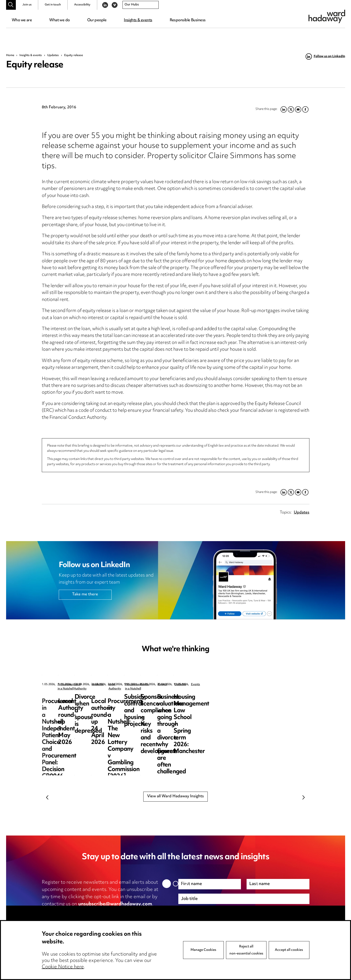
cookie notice (131, 911)
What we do (59, 20)
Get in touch (53, 5)
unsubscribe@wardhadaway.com (115, 904)
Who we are (22, 20)
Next (304, 797)
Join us (27, 5)
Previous (47, 797)
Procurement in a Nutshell (75, 685)
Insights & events (138, 20)
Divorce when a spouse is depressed (263, 701)
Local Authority (162, 685)
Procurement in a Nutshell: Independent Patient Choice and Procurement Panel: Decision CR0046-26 (78, 707)
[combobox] (141, 5)
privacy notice (90, 911)
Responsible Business (188, 20)
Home (10, 55)
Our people (97, 20)
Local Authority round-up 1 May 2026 (171, 701)
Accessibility (82, 5)
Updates (53, 55)
